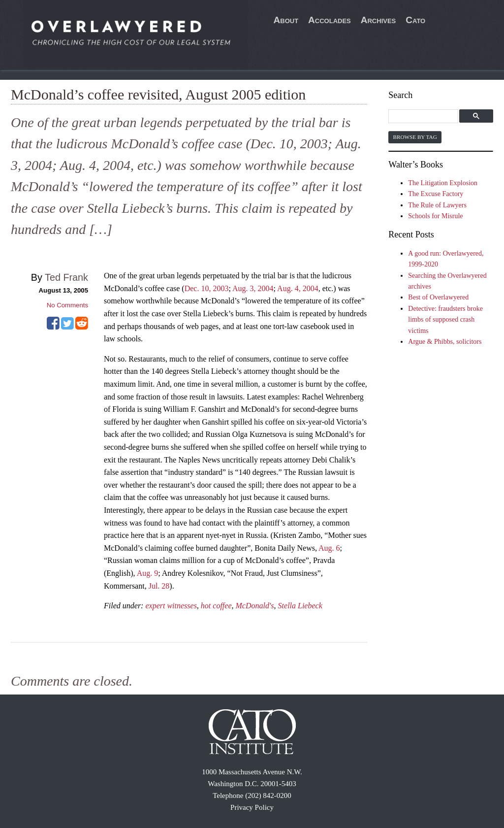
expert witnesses (171, 606)
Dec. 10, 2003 (207, 288)
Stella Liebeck (300, 606)
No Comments (67, 305)
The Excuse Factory (436, 194)
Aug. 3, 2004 (253, 288)
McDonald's (255, 606)
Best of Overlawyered (438, 297)
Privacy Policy (252, 807)
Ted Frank (66, 277)
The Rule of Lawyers (437, 205)
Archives (378, 20)
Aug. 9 (148, 573)
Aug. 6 (329, 548)
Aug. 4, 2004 (298, 288)
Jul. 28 (159, 586)
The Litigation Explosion (443, 183)
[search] (425, 116)
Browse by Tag (415, 137)
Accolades (330, 20)
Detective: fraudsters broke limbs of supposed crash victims (445, 320)
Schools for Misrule (435, 216)
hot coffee (216, 606)
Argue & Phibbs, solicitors (445, 342)
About (286, 20)
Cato (415, 20)
